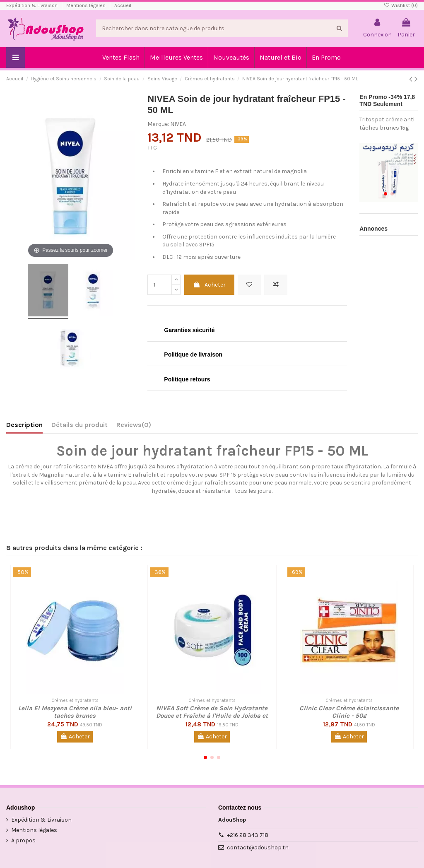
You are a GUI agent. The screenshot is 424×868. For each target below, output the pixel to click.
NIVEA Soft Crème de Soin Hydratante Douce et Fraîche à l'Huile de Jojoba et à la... (212, 716)
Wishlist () (401, 5)
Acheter (209, 285)
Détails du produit (79, 425)
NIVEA (178, 124)
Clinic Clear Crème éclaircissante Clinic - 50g (349, 712)
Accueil (123, 5)
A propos (23, 840)
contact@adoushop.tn (258, 848)
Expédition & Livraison (33, 5)
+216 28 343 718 (248, 835)
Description (24, 425)
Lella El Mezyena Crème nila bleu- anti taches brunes (75, 712)
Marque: (158, 124)
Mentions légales (87, 5)
